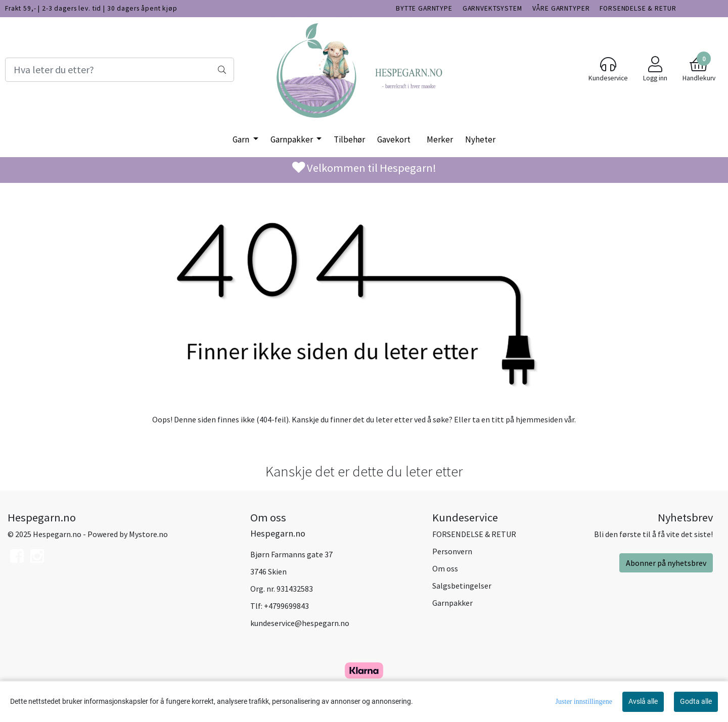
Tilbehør (349, 139)
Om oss (445, 568)
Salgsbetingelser (462, 586)
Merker (440, 139)
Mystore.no (148, 534)
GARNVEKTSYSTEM (492, 8)
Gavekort (394, 139)
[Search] (120, 70)
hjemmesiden (539, 419)
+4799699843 (286, 606)
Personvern (452, 551)
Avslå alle (643, 701)
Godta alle (696, 701)
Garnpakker (292, 139)
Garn (242, 139)
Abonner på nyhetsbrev (666, 563)
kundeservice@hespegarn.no (300, 623)
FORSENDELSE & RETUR (638, 8)
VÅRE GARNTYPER (561, 8)
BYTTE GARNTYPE (424, 8)
